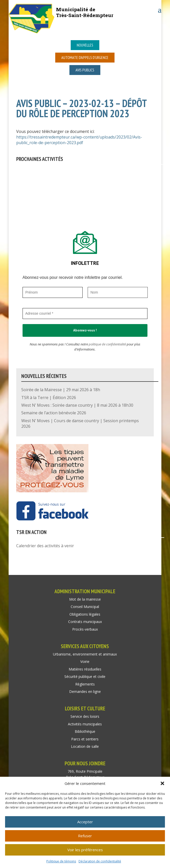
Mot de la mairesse (85, 599)
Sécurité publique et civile (85, 676)
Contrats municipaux (85, 622)
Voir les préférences (85, 850)
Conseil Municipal (85, 607)
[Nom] (117, 292)
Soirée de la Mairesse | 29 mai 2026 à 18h (61, 390)
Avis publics (85, 70)
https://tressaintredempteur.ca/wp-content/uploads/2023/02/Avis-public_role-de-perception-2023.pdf (79, 140)
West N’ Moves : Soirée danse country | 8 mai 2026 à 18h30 (77, 405)
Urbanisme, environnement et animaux (85, 654)
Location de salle (85, 746)
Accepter (85, 822)
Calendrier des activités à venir (45, 546)
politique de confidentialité (107, 344)
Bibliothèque (85, 731)
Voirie (85, 661)
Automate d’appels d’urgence (85, 57)
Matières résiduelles (85, 669)
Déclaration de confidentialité (100, 861)
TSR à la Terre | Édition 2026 (49, 398)
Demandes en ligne (85, 691)
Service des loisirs (85, 716)
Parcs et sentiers (85, 739)
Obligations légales (85, 614)
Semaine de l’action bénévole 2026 (54, 413)
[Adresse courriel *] (85, 314)
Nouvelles (85, 45)
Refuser (85, 836)
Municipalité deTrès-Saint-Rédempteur (85, 12)
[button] (162, 783)
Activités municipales (85, 724)
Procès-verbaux (85, 629)
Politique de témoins (61, 861)
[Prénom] (53, 292)
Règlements (85, 684)
